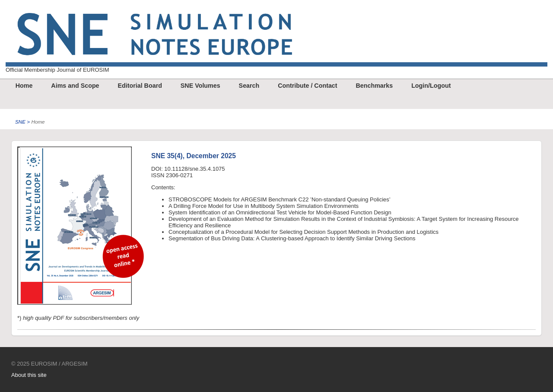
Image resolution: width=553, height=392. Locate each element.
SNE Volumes (200, 86)
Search (249, 86)
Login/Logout (431, 86)
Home (24, 86)
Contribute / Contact (307, 86)
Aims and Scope (75, 86)
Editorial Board (140, 86)
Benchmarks (374, 86)
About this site (29, 375)
